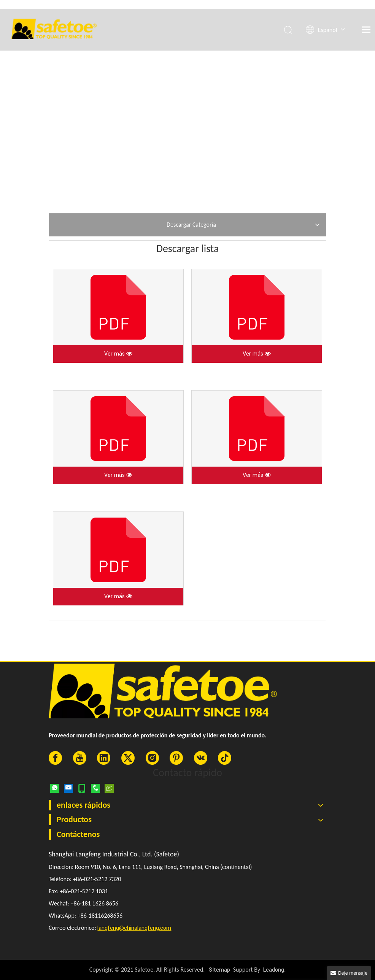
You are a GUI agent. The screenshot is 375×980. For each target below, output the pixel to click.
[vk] (201, 758)
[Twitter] (128, 758)
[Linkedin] (104, 758)
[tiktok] (225, 758)
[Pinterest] (176, 758)
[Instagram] (152, 758)
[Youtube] (80, 758)
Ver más (118, 354)
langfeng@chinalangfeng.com (134, 928)
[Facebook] (55, 758)
